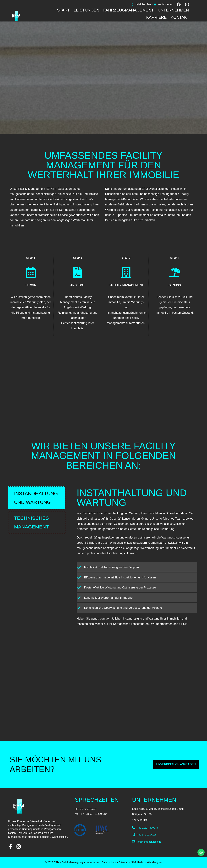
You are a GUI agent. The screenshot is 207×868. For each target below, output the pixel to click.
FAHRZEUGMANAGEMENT (129, 10)
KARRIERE (156, 17)
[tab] (37, 498)
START (63, 10)
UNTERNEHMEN (173, 10)
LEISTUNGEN (87, 10)
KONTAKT (180, 17)
